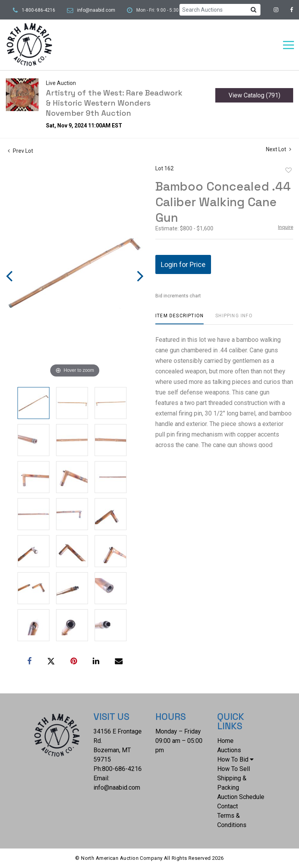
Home (225, 741)
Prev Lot (20, 151)
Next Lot (279, 149)
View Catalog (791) (254, 95)
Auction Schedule (241, 797)
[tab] (179, 319)
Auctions (229, 750)
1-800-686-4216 (39, 10)
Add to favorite (288, 170)
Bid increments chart (178, 296)
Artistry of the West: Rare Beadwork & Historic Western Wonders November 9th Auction (114, 103)
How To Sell (234, 769)
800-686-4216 (122, 769)
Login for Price (183, 264)
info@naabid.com (96, 10)
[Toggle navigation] (288, 45)
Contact (228, 806)
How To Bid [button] (235, 759)
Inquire (286, 227)
